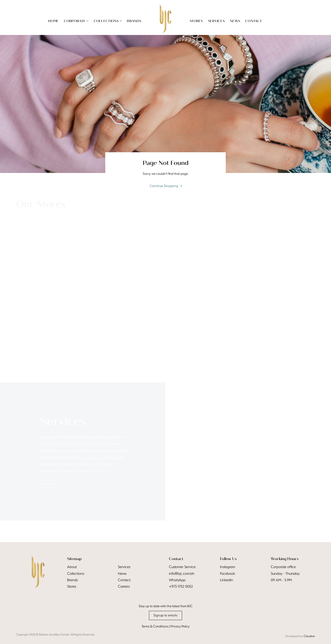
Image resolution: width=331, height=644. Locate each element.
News (235, 21)
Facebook (227, 573)
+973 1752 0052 (181, 586)
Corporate (76, 21)
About (72, 567)
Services (216, 21)
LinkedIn (227, 580)
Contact (254, 21)
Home (53, 21)
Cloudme (309, 636)
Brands (134, 21)
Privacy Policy (180, 626)
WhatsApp (177, 580)
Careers (124, 586)
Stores (196, 21)
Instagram (228, 567)
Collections (108, 21)
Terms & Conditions (155, 626)
